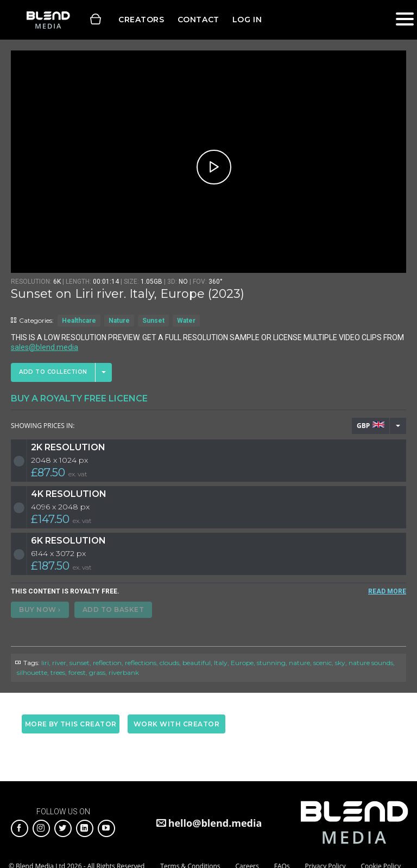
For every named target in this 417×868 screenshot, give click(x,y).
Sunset (153, 321)
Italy (221, 663)
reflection (107, 663)
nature (299, 663)
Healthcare (79, 321)
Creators (141, 20)
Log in (247, 20)
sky (340, 663)
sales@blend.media (45, 347)
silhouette (32, 672)
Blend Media (48, 20)
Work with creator (177, 724)
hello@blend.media (215, 823)
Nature (119, 321)
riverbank (124, 672)
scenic (323, 663)
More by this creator (71, 724)
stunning (271, 663)
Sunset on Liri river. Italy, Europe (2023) (128, 294)
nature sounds (371, 663)
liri (45, 663)
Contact (198, 20)
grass (97, 672)
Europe (242, 663)
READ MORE (387, 591)
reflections (141, 663)
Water (186, 321)
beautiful (197, 663)
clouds (169, 663)
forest (77, 672)
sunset (80, 663)
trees (58, 672)
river (59, 663)
